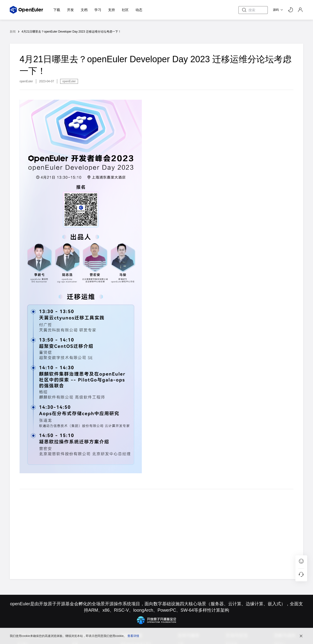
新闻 (13, 32)
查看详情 (133, 635)
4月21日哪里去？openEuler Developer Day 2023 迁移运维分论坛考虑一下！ (71, 32)
